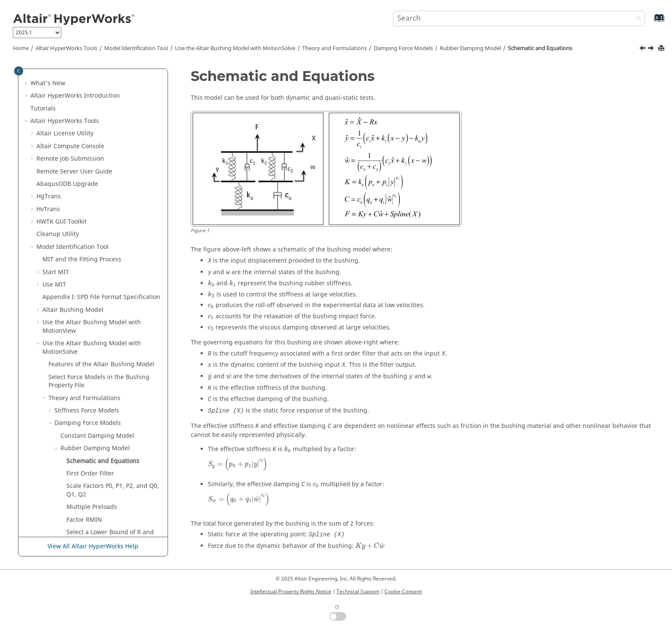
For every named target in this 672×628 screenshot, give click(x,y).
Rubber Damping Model (470, 48)
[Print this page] (662, 49)
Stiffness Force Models (87, 202)
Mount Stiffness (77, 370)
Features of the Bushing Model (101, 156)
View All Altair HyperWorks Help (93, 546)
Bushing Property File (79, 433)
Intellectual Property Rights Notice (291, 592)
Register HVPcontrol (65, 483)
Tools (66, 48)
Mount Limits (73, 382)
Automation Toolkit (82, 496)
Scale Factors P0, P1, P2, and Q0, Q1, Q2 (113, 282)
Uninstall (49, 521)
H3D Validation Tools (66, 508)
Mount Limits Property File (86, 445)
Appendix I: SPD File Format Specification (101, 88)
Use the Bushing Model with (235, 48)
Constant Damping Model (97, 227)
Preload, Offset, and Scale (91, 395)
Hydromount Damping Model (102, 345)
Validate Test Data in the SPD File (102, 420)
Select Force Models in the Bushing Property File (99, 173)
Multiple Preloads (92, 298)
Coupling (67, 408)
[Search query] (519, 18)
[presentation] (211, 283)
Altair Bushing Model (73, 101)
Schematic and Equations (540, 48)
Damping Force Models (403, 48)
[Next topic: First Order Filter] (652, 49)
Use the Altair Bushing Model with (92, 118)
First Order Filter (90, 265)
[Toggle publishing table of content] (19, 71)
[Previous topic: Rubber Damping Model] (643, 49)
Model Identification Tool (136, 48)
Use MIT (54, 76)
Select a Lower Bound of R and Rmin (110, 328)
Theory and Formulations (334, 48)
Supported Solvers (69, 471)
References (64, 458)
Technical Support (358, 592)
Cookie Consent (403, 592)
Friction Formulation (83, 357)
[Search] (636, 19)
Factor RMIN (84, 311)
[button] (39, 76)
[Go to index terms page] (650, 22)
